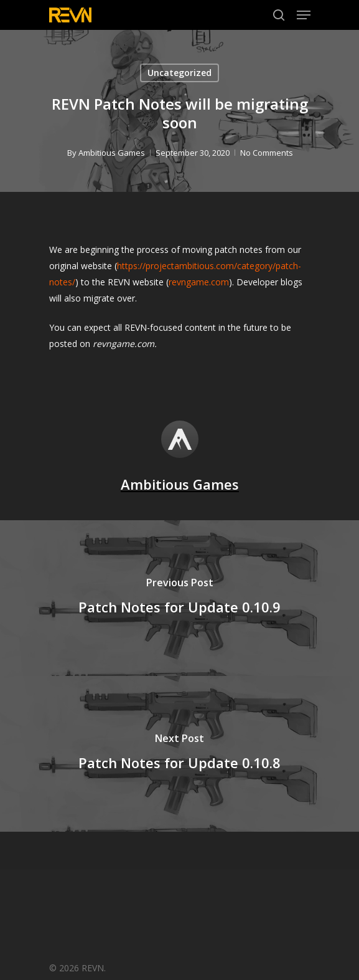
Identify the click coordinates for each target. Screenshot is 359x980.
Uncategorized (179, 73)
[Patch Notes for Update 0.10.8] (179, 754)
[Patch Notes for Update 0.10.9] (179, 598)
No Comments (266, 153)
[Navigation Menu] (304, 15)
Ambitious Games (111, 153)
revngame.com (199, 282)
